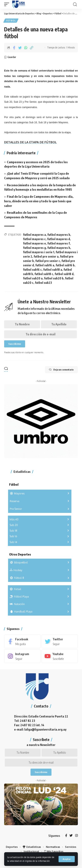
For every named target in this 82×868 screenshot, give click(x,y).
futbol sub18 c (44, 274)
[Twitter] (60, 641)
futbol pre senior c (48, 261)
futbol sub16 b (65, 265)
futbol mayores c (34, 239)
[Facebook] (22, 641)
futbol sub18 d (64, 274)
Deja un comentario (61, 370)
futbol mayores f (59, 243)
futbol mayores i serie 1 (39, 252)
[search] (75, 4)
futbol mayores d (59, 239)
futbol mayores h (59, 248)
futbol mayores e (34, 243)
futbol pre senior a (46, 256)
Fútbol (11, 21)
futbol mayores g (34, 248)
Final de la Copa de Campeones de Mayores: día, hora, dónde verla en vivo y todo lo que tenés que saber (39, 201)
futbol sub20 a (33, 278)
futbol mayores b (59, 235)
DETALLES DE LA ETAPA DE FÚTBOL (30, 142)
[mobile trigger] (8, 4)
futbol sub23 (43, 283)
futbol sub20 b (54, 278)
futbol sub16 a (45, 265)
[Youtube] (60, 656)
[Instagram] (22, 656)
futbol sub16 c (32, 270)
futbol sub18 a (53, 270)
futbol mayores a (34, 235)
